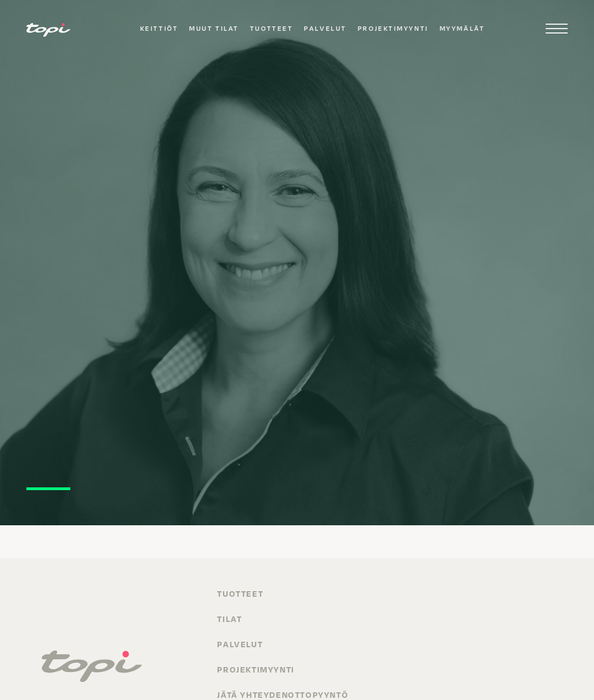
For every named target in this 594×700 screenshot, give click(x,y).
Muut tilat (214, 28)
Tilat (229, 619)
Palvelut (325, 28)
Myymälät (462, 28)
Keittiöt (159, 28)
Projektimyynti (393, 28)
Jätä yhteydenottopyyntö (283, 695)
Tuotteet (271, 28)
